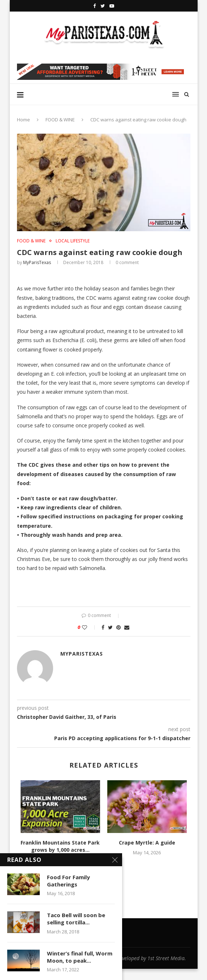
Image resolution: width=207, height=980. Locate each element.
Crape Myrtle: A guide (147, 843)
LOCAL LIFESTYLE (73, 241)
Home (23, 120)
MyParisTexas (37, 262)
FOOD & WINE (60, 120)
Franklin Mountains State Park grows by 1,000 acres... (60, 846)
